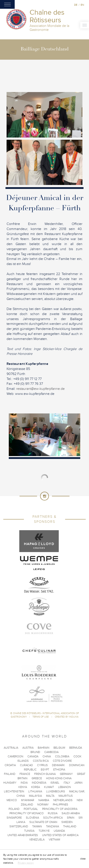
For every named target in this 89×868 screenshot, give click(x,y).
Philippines (61, 805)
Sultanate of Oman (43, 822)
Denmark (58, 765)
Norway (43, 805)
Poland (14, 809)
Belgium (59, 748)
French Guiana (45, 774)
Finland (10, 774)
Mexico (12, 800)
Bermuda (76, 748)
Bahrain (44, 748)
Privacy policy (26, 863)
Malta (50, 796)
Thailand (70, 826)
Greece (37, 778)
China (47, 756)
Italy (67, 783)
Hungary (10, 783)
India (24, 783)
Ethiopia (59, 770)
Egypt (45, 770)
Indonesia (39, 783)
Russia (53, 813)
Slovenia (32, 818)
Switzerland (19, 826)
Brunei (35, 752)
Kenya (23, 787)
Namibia (44, 800)
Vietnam (54, 840)
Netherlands (63, 800)
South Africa (53, 818)
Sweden (67, 822)
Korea (36, 787)
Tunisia (29, 831)
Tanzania (53, 826)
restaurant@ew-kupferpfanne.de (40, 389)
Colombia (62, 756)
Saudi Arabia (71, 813)
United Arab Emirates (23, 835)
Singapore (14, 818)
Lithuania (35, 791)
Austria (28, 748)
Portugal (31, 809)
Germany (66, 774)
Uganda (59, 831)
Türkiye (44, 831)
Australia (11, 748)
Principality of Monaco (27, 813)
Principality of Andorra (60, 809)
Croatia (10, 765)
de (76, 5)
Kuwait (49, 787)
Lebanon (64, 787)
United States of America (60, 835)
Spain (71, 818)
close (83, 859)
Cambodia (51, 752)
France (25, 774)
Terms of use (41, 717)
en (82, 5)
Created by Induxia (67, 717)
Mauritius (66, 796)
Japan (78, 783)
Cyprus (42, 765)
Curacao (26, 765)
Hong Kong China (59, 778)
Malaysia (35, 796)
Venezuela (37, 840)
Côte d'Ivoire (62, 761)
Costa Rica (41, 761)
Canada (33, 756)
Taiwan (37, 826)
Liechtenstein (14, 791)
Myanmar (28, 800)
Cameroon (15, 756)
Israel (55, 783)
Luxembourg (56, 791)
